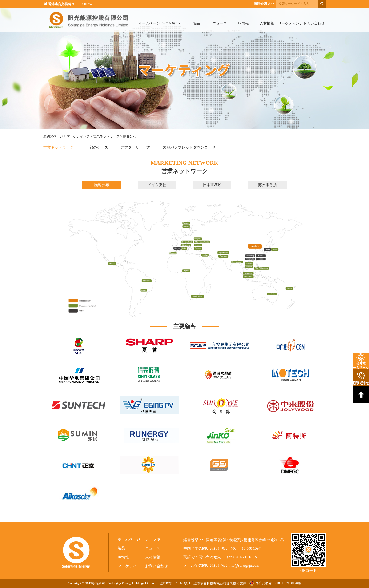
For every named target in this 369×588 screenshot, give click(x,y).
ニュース (220, 23)
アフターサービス (136, 147)
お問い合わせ (314, 23)
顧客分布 (102, 185)
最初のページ (53, 136)
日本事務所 (212, 185)
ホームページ (149, 23)
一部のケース (97, 147)
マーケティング (290, 23)
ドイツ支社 (157, 185)
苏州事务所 (268, 185)
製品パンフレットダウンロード (189, 147)
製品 (196, 23)
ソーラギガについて (173, 23)
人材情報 (267, 23)
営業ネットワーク (106, 136)
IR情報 (243, 23)
